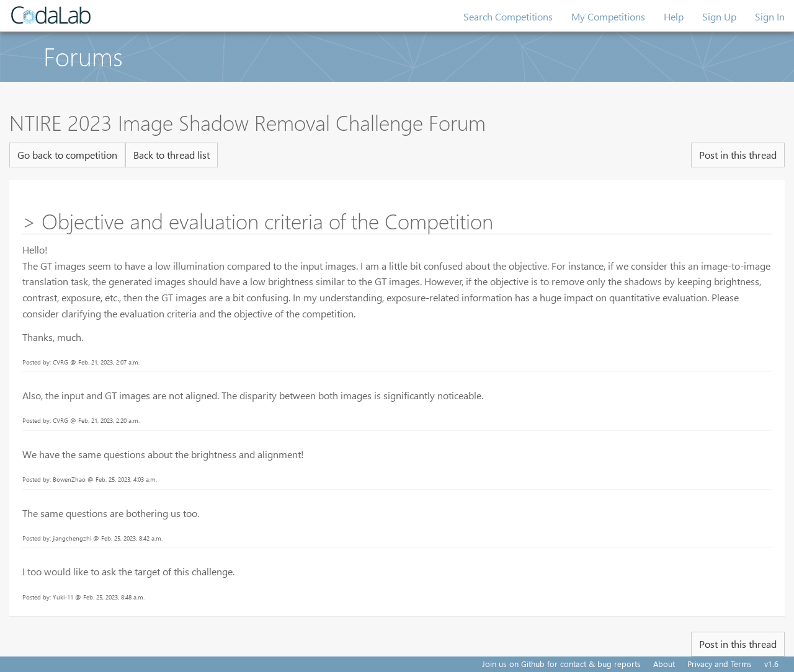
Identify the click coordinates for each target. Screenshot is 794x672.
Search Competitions (508, 16)
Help (674, 16)
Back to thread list (172, 155)
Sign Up (719, 16)
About (664, 664)
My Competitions (608, 16)
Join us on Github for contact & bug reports (561, 664)
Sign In (770, 16)
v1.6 (771, 664)
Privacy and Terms (720, 664)
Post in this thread (738, 155)
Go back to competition (67, 155)
